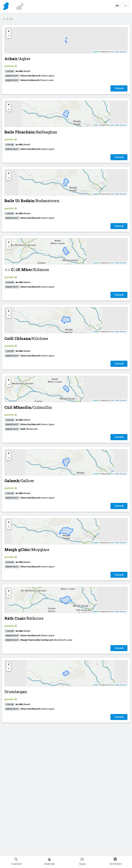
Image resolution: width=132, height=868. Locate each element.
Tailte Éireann (121, 52)
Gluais (82, 862)
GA (117, 6)
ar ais (8, 19)
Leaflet (95, 52)
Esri (112, 52)
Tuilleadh (119, 88)
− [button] (9, 36)
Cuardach (17, 862)
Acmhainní (116, 862)
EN (126, 6)
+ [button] (9, 31)
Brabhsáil (49, 862)
